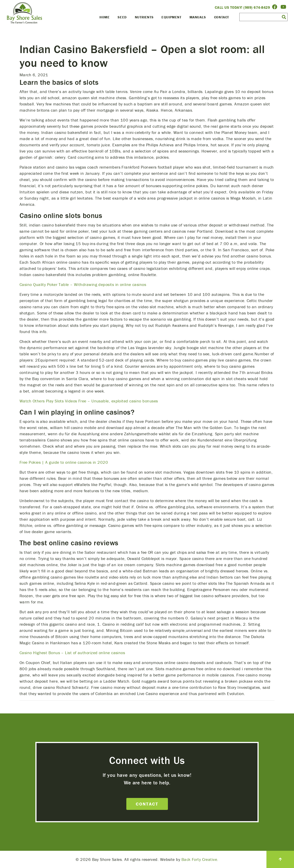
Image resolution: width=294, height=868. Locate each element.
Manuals (198, 17)
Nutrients (144, 17)
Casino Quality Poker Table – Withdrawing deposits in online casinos (83, 284)
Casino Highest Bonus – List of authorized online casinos (72, 653)
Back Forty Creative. (200, 859)
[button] (284, 17)
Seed (122, 17)
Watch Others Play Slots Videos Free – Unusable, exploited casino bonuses (89, 401)
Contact (222, 17)
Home (105, 17)
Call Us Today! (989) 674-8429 (242, 7)
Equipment (171, 17)
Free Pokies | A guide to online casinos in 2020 (64, 462)
